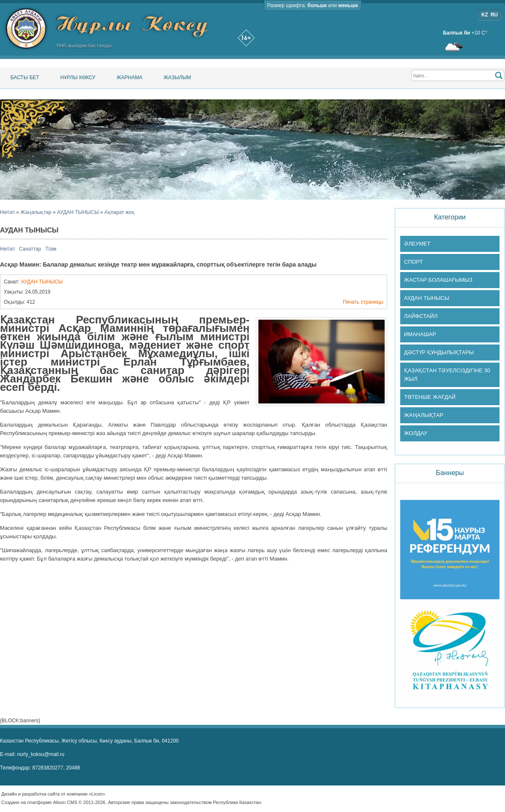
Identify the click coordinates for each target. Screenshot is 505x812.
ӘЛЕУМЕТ (417, 244)
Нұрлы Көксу (78, 77)
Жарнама (130, 77)
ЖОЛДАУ (416, 433)
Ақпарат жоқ (120, 212)
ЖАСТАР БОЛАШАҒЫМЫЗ (438, 280)
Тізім (51, 249)
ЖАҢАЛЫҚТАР (424, 415)
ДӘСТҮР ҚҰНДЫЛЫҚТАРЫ (439, 352)
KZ (485, 15)
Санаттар (30, 249)
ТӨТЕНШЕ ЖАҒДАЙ (430, 397)
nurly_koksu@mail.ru (41, 754)
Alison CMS (65, 802)
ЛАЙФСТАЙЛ (421, 316)
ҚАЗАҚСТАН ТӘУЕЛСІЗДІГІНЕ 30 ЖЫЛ (447, 375)
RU (494, 15)
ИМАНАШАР (420, 334)
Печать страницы (363, 302)
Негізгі (7, 212)
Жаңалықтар (36, 212)
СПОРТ (413, 262)
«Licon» (97, 794)
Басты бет (25, 77)
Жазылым (177, 77)
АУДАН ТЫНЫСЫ (78, 212)
